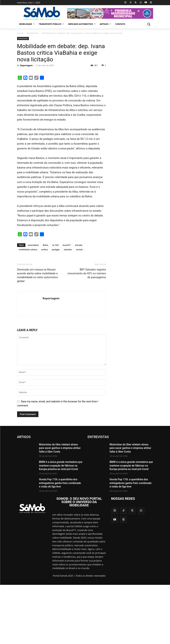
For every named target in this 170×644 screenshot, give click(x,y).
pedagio (56, 309)
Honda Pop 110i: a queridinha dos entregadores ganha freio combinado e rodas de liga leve (58, 542)
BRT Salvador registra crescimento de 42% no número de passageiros (87, 333)
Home (20, 33)
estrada (79, 305)
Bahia (46, 305)
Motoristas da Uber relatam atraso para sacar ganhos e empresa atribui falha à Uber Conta (58, 507)
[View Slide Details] (110, 13)
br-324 (56, 305)
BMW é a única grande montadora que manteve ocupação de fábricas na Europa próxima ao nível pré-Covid (59, 524)
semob (79, 309)
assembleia (33, 305)
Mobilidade (33, 33)
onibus (44, 309)
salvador (68, 309)
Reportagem (26, 65)
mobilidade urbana (28, 309)
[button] (149, 24)
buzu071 (67, 305)
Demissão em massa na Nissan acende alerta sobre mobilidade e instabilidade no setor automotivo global (38, 335)
